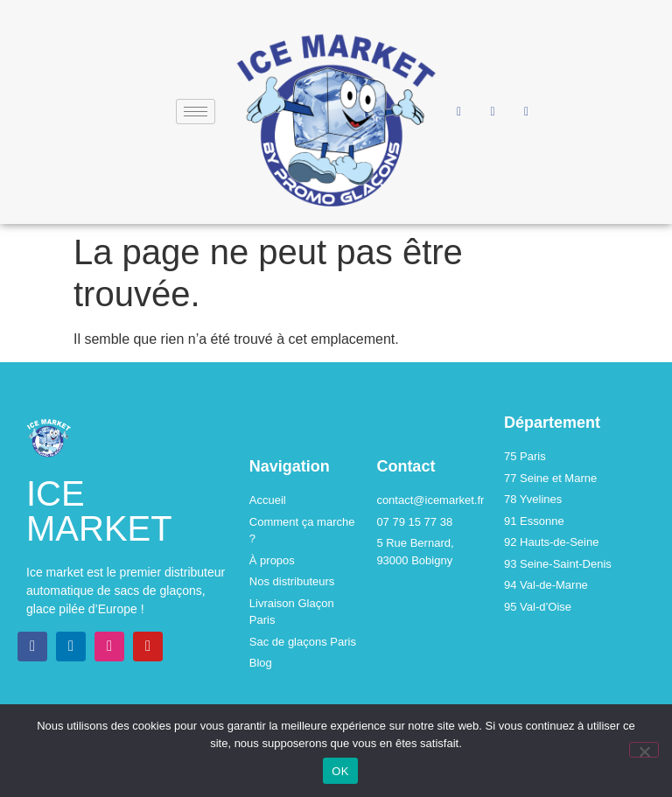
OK (340, 771)
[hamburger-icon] (196, 112)
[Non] (644, 750)
